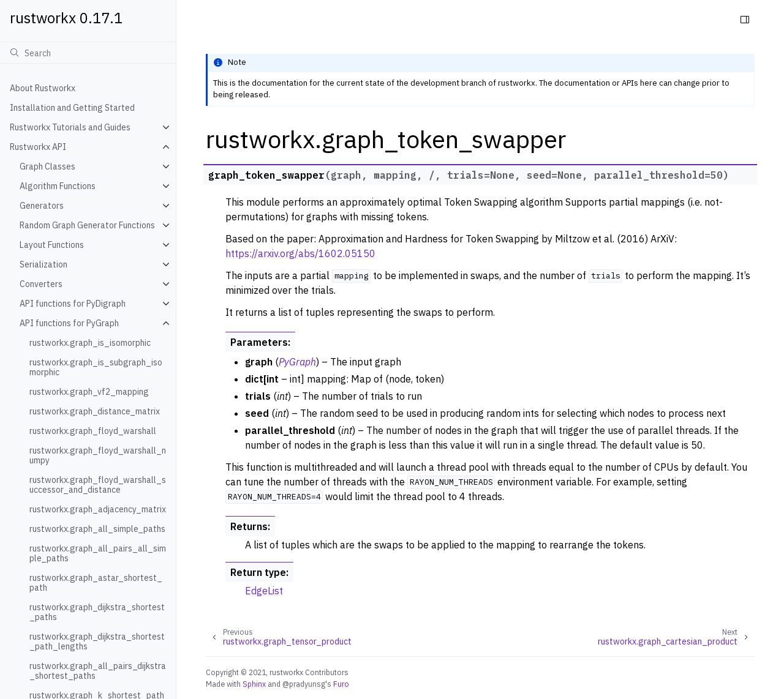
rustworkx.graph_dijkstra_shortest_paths (97, 612)
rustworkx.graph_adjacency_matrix (98, 509)
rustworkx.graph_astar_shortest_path (96, 583)
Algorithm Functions (58, 186)
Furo (341, 684)
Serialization (43, 264)
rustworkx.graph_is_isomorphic (90, 343)
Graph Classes (47, 166)
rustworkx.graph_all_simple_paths (97, 529)
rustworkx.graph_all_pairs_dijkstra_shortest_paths (98, 671)
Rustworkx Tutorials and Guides (70, 127)
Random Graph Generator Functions (87, 225)
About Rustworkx (43, 88)
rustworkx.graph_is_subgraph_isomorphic (96, 367)
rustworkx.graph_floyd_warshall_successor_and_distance (98, 485)
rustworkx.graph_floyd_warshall (93, 431)
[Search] (88, 53)
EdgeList (264, 591)
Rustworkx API (38, 147)
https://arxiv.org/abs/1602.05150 (300, 253)
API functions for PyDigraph (73, 304)
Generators (42, 206)
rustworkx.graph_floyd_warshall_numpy (98, 455)
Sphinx (254, 684)
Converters (41, 284)
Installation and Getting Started (72, 108)
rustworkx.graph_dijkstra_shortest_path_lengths (97, 641)
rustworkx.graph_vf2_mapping (89, 392)
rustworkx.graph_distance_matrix (95, 411)
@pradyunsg (304, 684)
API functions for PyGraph (69, 323)
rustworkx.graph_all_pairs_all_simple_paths (98, 553)
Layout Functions (52, 245)
